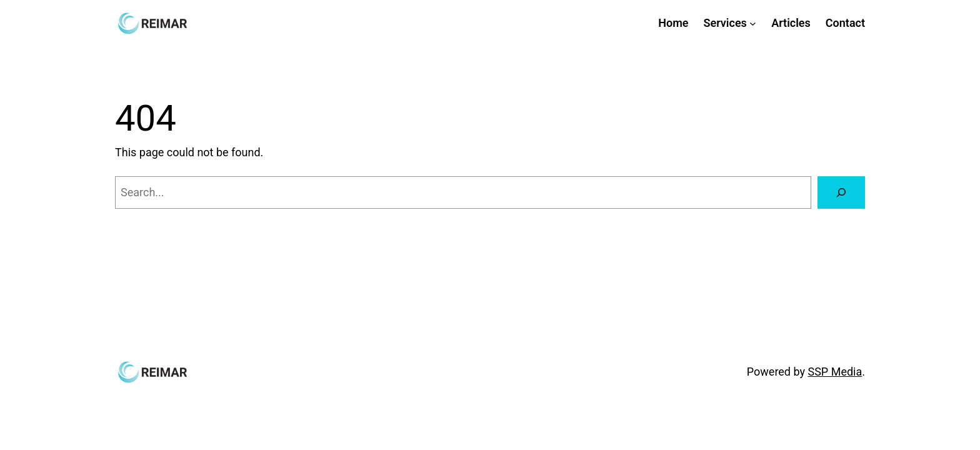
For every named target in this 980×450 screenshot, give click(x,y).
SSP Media (835, 372)
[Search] (841, 192)
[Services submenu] (753, 23)
